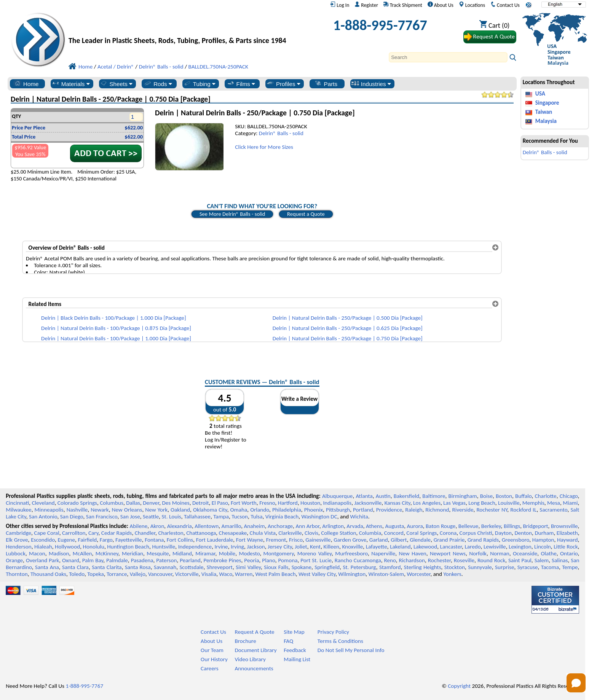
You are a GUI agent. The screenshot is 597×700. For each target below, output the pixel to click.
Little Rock (566, 547)
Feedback (295, 650)
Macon (37, 553)
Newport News (448, 553)
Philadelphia (287, 510)
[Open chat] (576, 683)
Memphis (533, 503)
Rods (158, 84)
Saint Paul (520, 560)
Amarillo (231, 526)
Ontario (569, 553)
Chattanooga (201, 533)
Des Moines (176, 503)
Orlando (260, 510)
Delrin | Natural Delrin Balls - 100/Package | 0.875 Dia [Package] (116, 328)
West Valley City (317, 574)
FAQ (288, 641)
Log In (340, 5)
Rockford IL (523, 510)
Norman (500, 553)
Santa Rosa (138, 567)
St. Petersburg (360, 567)
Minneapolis (49, 510)
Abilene (138, 526)
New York (156, 510)
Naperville (383, 553)
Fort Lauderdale (215, 540)
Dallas (133, 503)
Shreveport (220, 567)
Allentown (207, 526)
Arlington (333, 526)
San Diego (72, 517)
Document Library (255, 650)
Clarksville (290, 533)
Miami (570, 503)
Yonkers (452, 574)
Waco (226, 574)
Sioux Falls (276, 567)
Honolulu (94, 547)
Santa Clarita (107, 567)
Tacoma (550, 567)
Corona (448, 533)
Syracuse (528, 567)
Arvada (355, 526)
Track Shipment (403, 5)
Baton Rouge (441, 526)
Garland (379, 540)
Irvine (221, 547)
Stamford (390, 567)
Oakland (180, 510)
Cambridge (18, 533)
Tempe (570, 567)
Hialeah (43, 547)
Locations (472, 5)
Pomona (288, 560)
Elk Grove (17, 540)
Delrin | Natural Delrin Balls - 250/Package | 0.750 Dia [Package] (348, 338)
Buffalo (523, 496)
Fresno (267, 503)
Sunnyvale (480, 567)
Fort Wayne (250, 540)
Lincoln (543, 547)
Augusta (394, 526)
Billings (512, 526)
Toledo (77, 574)
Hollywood (67, 547)
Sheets (116, 84)
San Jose (130, 517)
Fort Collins (180, 540)
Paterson (166, 560)
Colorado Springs (77, 503)
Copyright (459, 686)
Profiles (283, 84)
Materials (71, 84)
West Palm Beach (276, 574)
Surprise (505, 567)
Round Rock (491, 560)
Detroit (201, 503)
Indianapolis (338, 503)
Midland (182, 553)
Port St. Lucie (316, 560)
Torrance (117, 574)
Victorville (187, 574)
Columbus (112, 503)
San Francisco (102, 517)
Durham (544, 533)
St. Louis (172, 517)
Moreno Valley (314, 553)
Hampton (543, 540)
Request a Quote (306, 214)
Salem (542, 560)
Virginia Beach (282, 517)
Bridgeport (536, 526)
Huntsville (164, 547)
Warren (244, 574)
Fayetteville (129, 540)
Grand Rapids (483, 540)
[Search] (448, 57)
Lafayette (377, 547)
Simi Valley (248, 567)
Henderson (19, 547)
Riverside (463, 510)
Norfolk (478, 553)
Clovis (311, 533)
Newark (100, 510)
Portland (363, 510)
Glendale (420, 540)
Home (26, 84)
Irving (237, 547)
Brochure (245, 641)
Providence (389, 510)
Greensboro (516, 540)
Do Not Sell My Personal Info (351, 650)
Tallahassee (197, 517)
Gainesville (318, 540)
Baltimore (434, 496)
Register (366, 5)
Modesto (249, 553)
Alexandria (180, 526)
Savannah (165, 567)
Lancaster (451, 547)
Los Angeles (427, 503)
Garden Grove (350, 540)
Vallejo (138, 574)
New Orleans (127, 510)
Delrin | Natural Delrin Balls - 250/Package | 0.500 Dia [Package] (348, 318)
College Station (338, 533)
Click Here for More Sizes (264, 147)
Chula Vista (263, 533)
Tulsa (256, 517)
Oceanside (525, 553)
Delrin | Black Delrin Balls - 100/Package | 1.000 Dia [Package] (114, 318)
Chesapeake (233, 533)
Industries (371, 84)
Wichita (359, 517)
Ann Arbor (307, 526)
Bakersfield (406, 496)
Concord (394, 533)
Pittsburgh (338, 510)
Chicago (569, 496)
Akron (157, 526)
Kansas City (397, 503)
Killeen (331, 547)
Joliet (301, 547)
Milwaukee (18, 510)
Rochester (439, 560)
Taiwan (544, 112)
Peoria (251, 560)
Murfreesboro (351, 553)
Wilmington (352, 574)
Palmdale (117, 560)
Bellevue (469, 526)
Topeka (96, 574)
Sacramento (553, 510)
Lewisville (495, 547)
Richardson (412, 560)
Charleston (171, 533)
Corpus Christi (476, 533)
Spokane (302, 567)
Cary (93, 533)
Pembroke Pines (222, 560)
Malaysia (546, 121)
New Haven (412, 553)
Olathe (548, 553)
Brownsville (564, 526)
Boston (504, 496)
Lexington (520, 547)
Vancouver (160, 574)
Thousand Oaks (48, 574)
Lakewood (425, 547)
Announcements (254, 668)
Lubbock (16, 553)
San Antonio (43, 517)
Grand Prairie (449, 540)
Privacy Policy (333, 632)
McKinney (107, 553)
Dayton (503, 533)
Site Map (294, 632)
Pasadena (142, 560)
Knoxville (352, 547)
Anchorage (280, 526)
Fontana (154, 540)
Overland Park (42, 560)
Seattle (151, 517)
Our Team (212, 650)
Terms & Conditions (340, 641)
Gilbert (399, 540)
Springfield (327, 567)
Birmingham (463, 496)
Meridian (132, 553)
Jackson (256, 547)
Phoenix (314, 510)
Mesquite (158, 553)
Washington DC (319, 517)
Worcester (418, 574)
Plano (268, 560)
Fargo (106, 540)
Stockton (455, 567)
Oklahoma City (210, 510)
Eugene (67, 540)
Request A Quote (254, 632)
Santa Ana (47, 567)
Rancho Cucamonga (358, 560)
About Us (441, 5)
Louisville (509, 503)
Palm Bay (93, 560)
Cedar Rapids (117, 533)
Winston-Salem (386, 574)
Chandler (145, 533)
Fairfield (88, 540)
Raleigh (414, 510)
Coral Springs (421, 533)
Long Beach (482, 503)
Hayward (567, 540)
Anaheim (255, 526)
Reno (390, 560)
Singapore (547, 103)
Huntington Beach (128, 547)
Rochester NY (492, 510)
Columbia (370, 533)
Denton (523, 533)
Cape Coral (46, 533)
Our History (214, 659)
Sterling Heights (423, 567)
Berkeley (491, 526)
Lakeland (400, 547)
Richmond (437, 510)
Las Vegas (454, 503)
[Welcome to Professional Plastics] (183, 27)
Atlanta (364, 496)
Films (241, 84)
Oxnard (71, 560)
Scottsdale (191, 567)
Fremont (276, 540)
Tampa (221, 517)
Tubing (199, 84)
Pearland (190, 560)
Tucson (240, 517)
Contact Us (505, 5)
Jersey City (280, 547)
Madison (59, 553)
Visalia (209, 574)
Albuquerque (337, 496)
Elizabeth (567, 533)
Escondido (43, 540)
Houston (310, 503)
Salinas (560, 560)
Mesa (554, 503)
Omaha (239, 510)
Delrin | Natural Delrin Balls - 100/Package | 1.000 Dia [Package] (116, 338)
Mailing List (297, 659)
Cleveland (43, 503)
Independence (195, 547)
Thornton (17, 574)
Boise (486, 496)
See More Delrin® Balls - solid (232, 214)
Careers (210, 668)
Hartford (288, 503)
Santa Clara (75, 567)
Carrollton (74, 533)
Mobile (227, 553)
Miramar (205, 553)
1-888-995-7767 (380, 25)
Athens (374, 526)
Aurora (415, 526)
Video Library (250, 659)
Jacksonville (368, 503)
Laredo (472, 547)
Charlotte (545, 496)
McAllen (82, 553)
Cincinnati (17, 503)
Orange (14, 560)
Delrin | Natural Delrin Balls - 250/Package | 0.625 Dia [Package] (348, 328)
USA (540, 94)
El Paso (220, 503)
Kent (315, 547)
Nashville (77, 510)
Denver (151, 503)
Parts (326, 84)
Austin (383, 496)
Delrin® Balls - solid (281, 133)
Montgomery (279, 553)
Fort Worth (244, 503)
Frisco (296, 540)
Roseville (464, 560)
